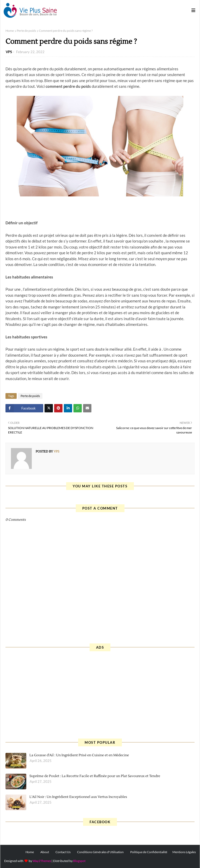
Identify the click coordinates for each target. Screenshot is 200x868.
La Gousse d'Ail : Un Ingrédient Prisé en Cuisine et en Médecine (79, 755)
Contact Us (63, 852)
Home (10, 31)
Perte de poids (26, 31)
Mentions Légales (184, 852)
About (45, 852)
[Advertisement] (100, 694)
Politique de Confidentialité (149, 852)
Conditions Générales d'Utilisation (100, 852)
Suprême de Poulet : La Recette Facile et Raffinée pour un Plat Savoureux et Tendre (95, 776)
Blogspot (79, 861)
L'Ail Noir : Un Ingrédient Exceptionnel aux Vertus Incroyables (78, 797)
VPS (9, 52)
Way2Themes (42, 861)
